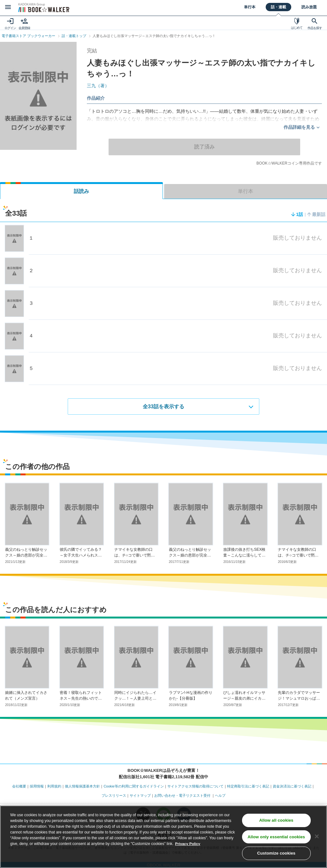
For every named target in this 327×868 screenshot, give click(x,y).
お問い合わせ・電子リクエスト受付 (182, 795)
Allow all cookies (276, 821)
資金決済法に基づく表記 (292, 786)
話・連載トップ (74, 36)
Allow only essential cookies (276, 837)
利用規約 (54, 786)
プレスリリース (114, 795)
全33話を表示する (163, 406)
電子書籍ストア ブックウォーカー (28, 36)
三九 (98, 86)
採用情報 (37, 786)
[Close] (317, 837)
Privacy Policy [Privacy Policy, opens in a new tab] (188, 844)
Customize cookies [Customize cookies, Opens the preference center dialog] (276, 854)
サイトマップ (140, 795)
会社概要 (19, 786)
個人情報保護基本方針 (82, 786)
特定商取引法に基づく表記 (248, 786)
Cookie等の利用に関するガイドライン (133, 786)
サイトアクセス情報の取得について (195, 786)
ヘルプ (220, 795)
